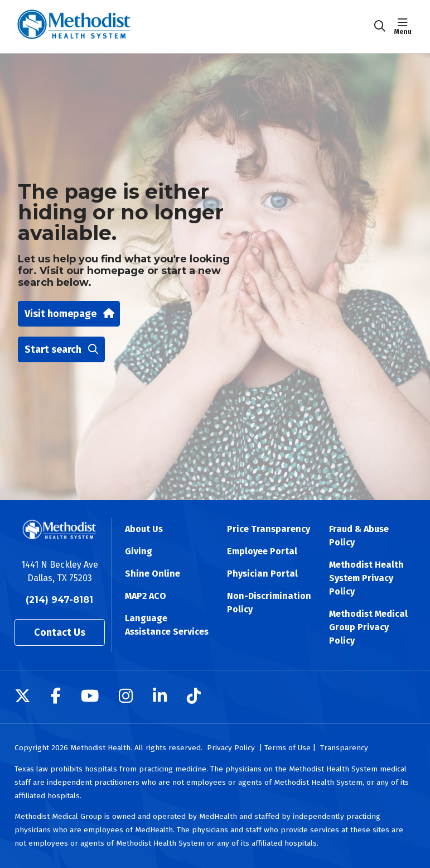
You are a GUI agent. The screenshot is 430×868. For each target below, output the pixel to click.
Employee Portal (262, 551)
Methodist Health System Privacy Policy (366, 578)
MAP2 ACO (146, 596)
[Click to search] (380, 26)
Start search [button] (61, 349)
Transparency (344, 748)
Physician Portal (262, 574)
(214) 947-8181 (59, 600)
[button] (405, 26)
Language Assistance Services (167, 625)
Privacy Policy (231, 748)
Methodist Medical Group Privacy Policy (368, 627)
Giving (139, 551)
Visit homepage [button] (69, 314)
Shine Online (153, 574)
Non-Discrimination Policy (269, 603)
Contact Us (60, 632)
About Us (144, 529)
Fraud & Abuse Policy (359, 536)
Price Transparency (269, 529)
